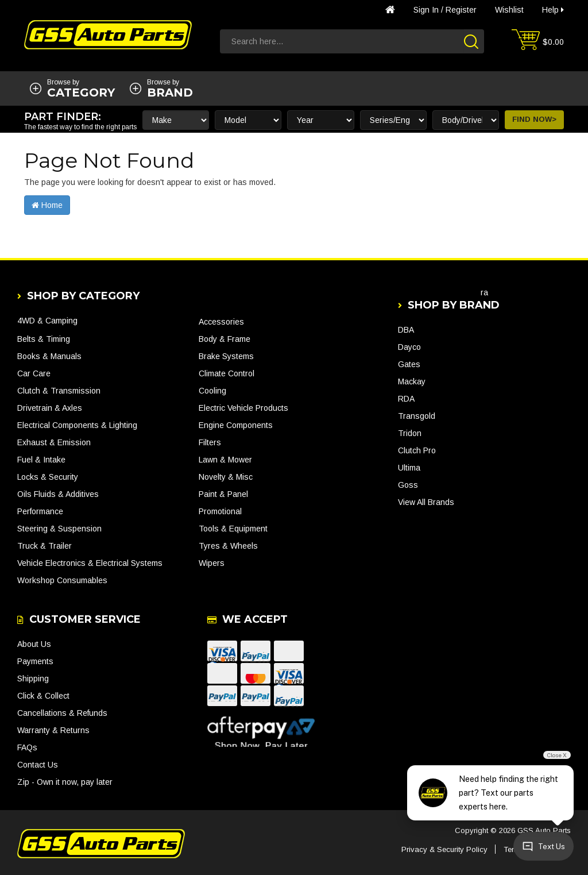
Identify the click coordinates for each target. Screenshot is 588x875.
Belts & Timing (44, 339)
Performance (40, 511)
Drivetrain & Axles (50, 408)
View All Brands (426, 502)
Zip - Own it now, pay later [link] (65, 782)
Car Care (34, 373)
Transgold (417, 416)
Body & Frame (225, 339)
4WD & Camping (47, 321)
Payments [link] (35, 661)
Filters (210, 442)
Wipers (212, 563)
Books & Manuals (49, 356)
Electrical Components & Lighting (77, 425)
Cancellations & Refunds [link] (62, 713)
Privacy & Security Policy (444, 849)
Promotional (220, 511)
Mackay (412, 381)
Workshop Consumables (62, 580)
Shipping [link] (33, 679)
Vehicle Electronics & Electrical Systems (90, 563)
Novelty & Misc (226, 477)
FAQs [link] (27, 747)
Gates (409, 364)
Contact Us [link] (38, 765)
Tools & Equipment (233, 529)
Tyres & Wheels (228, 546)
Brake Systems (226, 356)
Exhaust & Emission (54, 442)
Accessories (221, 322)
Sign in (426, 10)
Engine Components (236, 425)
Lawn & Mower (225, 460)
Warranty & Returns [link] (53, 730)
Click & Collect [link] (43, 696)
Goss (408, 485)
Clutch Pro (417, 450)
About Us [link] (34, 644)
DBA (406, 330)
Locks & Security (48, 477)
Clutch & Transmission (59, 391)
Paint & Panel (223, 494)
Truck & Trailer (45, 546)
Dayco (409, 347)
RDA (406, 399)
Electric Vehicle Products (243, 408)
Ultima (409, 468)
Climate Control (227, 373)
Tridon (410, 433)
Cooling (212, 391)
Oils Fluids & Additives (58, 494)
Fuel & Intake (41, 460)
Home (47, 205)
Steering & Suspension (59, 529)
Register (461, 10)
